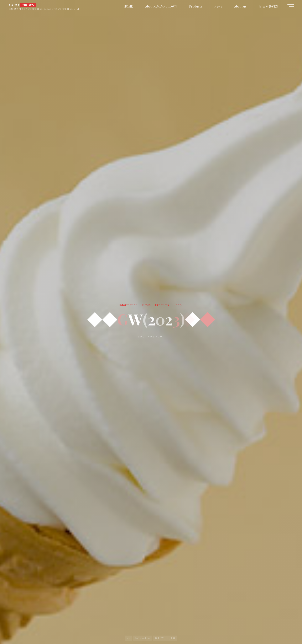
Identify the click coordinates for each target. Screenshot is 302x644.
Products (162, 305)
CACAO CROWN (22, 5)
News (146, 305)
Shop (178, 305)
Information (128, 305)
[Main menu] (291, 6)
